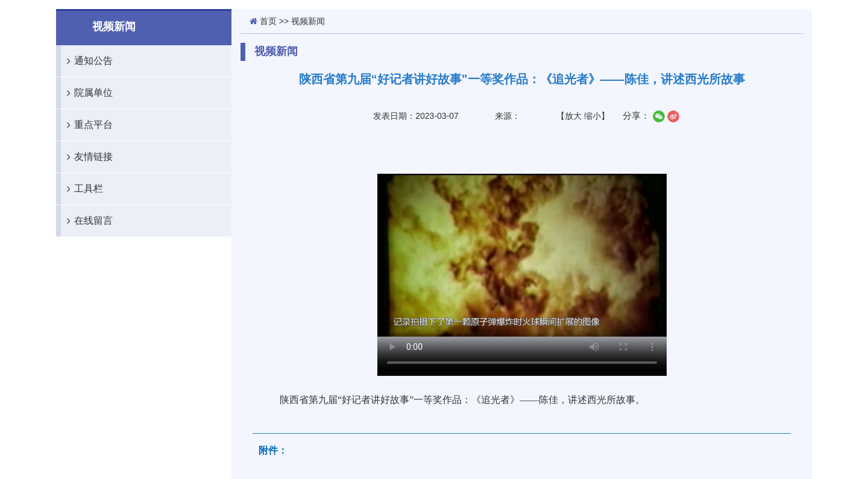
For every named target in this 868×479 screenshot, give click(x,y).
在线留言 (87, 221)
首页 (268, 21)
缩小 (593, 116)
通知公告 (87, 61)
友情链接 (87, 157)
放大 (573, 116)
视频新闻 (308, 21)
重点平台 (87, 125)
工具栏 (82, 189)
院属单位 (87, 93)
